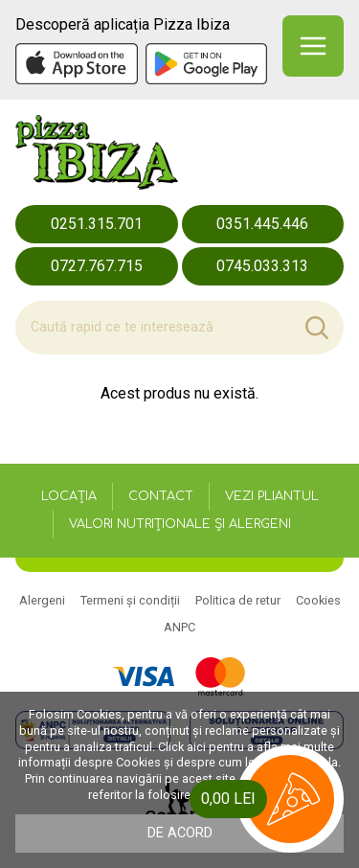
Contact (161, 496)
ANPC (179, 627)
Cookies (318, 600)
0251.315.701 (97, 224)
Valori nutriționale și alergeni (180, 524)
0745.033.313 (262, 266)
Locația (69, 496)
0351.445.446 (262, 224)
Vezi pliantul (272, 496)
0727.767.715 (97, 266)
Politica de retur (238, 600)
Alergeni (42, 600)
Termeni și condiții (130, 600)
